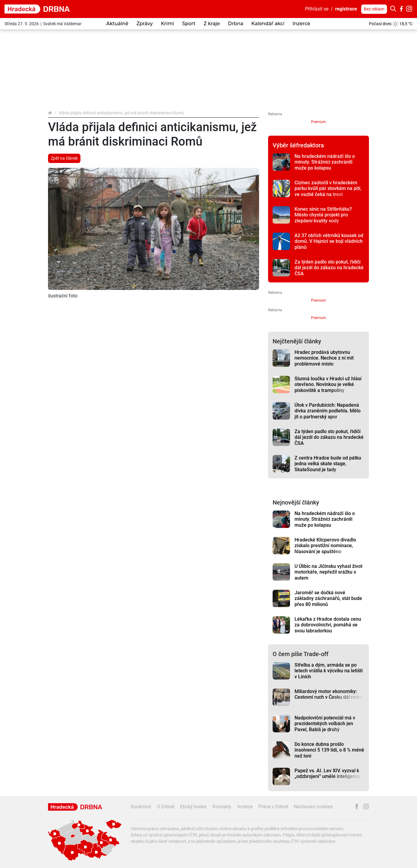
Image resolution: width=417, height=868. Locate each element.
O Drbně (166, 807)
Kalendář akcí (268, 24)
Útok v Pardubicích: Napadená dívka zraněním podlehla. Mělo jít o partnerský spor (328, 411)
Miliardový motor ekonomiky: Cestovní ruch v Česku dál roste (328, 694)
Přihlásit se (317, 9)
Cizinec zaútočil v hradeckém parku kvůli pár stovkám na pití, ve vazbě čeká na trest (328, 188)
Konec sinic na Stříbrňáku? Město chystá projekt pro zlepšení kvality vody (323, 215)
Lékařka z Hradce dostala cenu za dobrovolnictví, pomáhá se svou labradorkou (328, 625)
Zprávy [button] (144, 24)
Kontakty (222, 807)
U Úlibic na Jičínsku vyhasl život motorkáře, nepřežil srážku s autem (328, 572)
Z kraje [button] (212, 24)
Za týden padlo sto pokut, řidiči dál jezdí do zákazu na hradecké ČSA (329, 268)
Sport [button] (189, 24)
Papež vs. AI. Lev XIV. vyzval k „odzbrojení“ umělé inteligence (328, 773)
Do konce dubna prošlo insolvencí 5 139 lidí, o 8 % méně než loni (329, 750)
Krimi (168, 24)
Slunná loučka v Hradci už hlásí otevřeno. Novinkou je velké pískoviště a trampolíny (328, 384)
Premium (319, 122)
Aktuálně (117, 24)
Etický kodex (193, 807)
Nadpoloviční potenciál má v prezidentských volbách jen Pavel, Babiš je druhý (325, 724)
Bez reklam (374, 9)
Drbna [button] (236, 24)
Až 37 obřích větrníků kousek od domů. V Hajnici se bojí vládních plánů (329, 241)
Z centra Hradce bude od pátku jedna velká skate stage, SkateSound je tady (328, 464)
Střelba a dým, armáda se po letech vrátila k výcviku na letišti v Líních (329, 671)
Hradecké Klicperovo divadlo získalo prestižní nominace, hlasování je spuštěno (325, 546)
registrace (346, 9)
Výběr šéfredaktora (298, 145)
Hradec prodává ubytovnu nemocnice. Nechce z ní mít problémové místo (324, 358)
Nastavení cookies (313, 807)
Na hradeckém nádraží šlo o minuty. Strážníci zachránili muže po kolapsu (325, 162)
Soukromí (141, 807)
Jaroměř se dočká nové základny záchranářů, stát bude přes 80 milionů (328, 598)
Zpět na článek (64, 158)
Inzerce (301, 24)
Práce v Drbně (273, 807)
